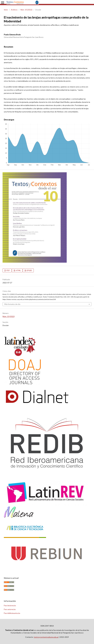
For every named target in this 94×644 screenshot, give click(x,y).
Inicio (6, 10)
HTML (18, 270)
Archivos (14, 10)
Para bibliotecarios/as (12, 613)
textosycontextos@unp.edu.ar (46, 637)
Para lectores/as (10, 606)
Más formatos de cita (12, 304)
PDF (8, 270)
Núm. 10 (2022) (26, 10)
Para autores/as (10, 609)
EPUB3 (29, 270)
